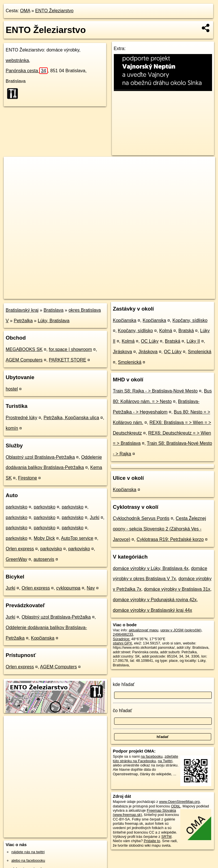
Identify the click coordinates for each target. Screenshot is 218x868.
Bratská (186, 331)
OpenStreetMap (117, 294)
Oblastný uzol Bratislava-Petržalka (40, 457)
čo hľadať (123, 711)
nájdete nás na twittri (28, 852)
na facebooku (152, 756)
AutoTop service (77, 538)
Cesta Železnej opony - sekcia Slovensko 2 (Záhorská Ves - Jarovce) (160, 529)
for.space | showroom (70, 349)
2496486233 (123, 634)
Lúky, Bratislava (54, 321)
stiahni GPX (123, 643)
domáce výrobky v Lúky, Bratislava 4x (151, 568)
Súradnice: (122, 639)
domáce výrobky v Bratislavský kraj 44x (153, 610)
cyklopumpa (68, 588)
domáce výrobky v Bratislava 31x (177, 589)
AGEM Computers (24, 360)
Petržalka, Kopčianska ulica (71, 418)
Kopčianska (43, 638)
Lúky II (193, 341)
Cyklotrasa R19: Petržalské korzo (170, 539)
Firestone (28, 478)
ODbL (176, 806)
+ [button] (13, 166)
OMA (25, 11)
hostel (12, 389)
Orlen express (20, 549)
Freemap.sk (146, 294)
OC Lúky (150, 341)
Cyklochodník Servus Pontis (141, 518)
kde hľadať (124, 684)
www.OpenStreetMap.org (179, 802)
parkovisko (16, 507)
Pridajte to (152, 841)
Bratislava (53, 310)
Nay (91, 588)
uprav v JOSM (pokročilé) (181, 630)
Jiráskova (123, 352)
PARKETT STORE (68, 360)
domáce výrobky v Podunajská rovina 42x (155, 600)
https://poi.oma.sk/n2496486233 (190, 294)
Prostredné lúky (21, 418)
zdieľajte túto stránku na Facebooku (146, 759)
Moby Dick (44, 538)
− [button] (13, 175)
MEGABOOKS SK (24, 349)
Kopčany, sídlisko (190, 320)
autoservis (44, 559)
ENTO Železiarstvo (54, 11)
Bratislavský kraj (22, 310)
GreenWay (16, 559)
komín (12, 428)
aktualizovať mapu (144, 630)
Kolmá (166, 331)
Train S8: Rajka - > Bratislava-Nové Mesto (155, 391)
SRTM (166, 837)
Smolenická (200, 352)
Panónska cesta (27, 71)
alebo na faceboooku (28, 860)
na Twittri (165, 761)
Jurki (95, 517)
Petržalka (23, 321)
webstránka (17, 60)
